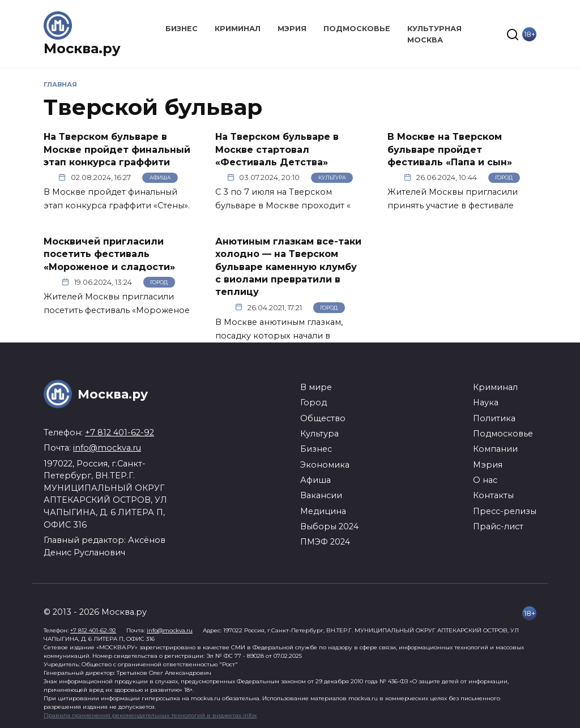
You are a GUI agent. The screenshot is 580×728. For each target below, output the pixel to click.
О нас (485, 480)
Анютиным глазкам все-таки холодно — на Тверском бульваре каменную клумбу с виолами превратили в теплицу (288, 266)
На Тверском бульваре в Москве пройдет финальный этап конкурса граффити (117, 149)
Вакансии (321, 495)
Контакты (493, 495)
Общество (323, 418)
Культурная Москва (434, 34)
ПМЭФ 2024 (325, 542)
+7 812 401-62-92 (120, 432)
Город (504, 177)
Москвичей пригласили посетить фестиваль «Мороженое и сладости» (109, 254)
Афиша (160, 177)
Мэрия (292, 29)
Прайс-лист (498, 526)
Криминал (238, 29)
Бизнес (182, 29)
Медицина (323, 511)
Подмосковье (357, 29)
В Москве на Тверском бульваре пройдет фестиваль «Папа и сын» (450, 149)
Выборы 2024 (329, 526)
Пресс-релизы (505, 511)
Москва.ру (82, 48)
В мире (316, 387)
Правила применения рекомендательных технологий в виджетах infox (150, 715)
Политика (494, 418)
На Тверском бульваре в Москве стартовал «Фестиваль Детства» (277, 149)
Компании (495, 449)
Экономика (325, 465)
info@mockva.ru (107, 448)
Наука (486, 402)
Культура (332, 177)
